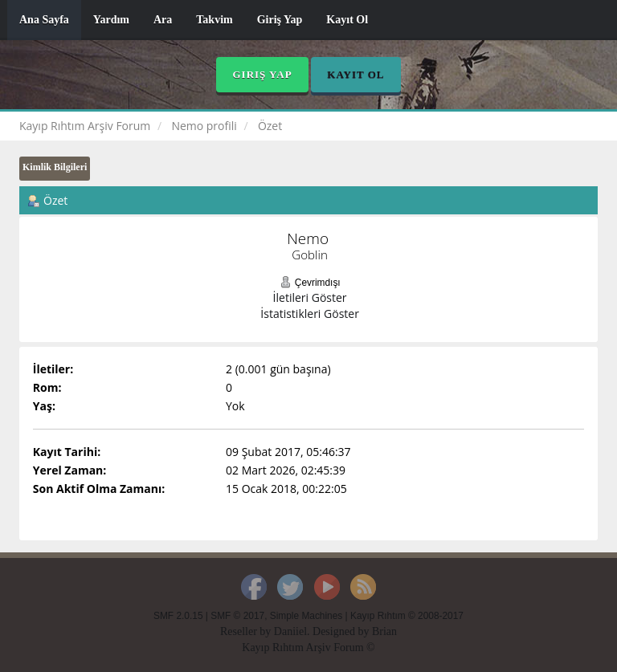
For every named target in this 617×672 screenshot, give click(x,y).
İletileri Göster (310, 297)
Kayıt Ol (347, 20)
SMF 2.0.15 (178, 616)
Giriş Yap (280, 20)
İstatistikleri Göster (310, 314)
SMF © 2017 (237, 616)
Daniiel (290, 631)
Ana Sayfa (44, 20)
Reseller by (247, 631)
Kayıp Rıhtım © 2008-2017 (407, 616)
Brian (384, 631)
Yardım (111, 20)
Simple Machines (306, 616)
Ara (163, 20)
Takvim (214, 20)
